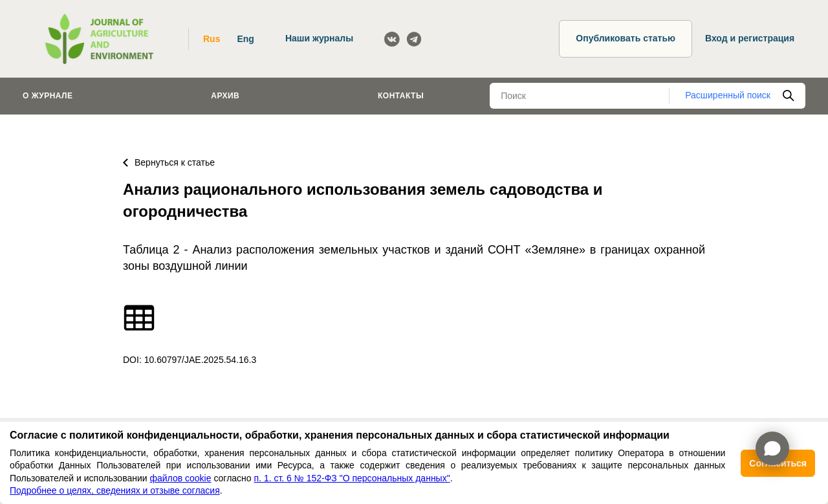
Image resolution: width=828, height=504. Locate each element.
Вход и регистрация (750, 38)
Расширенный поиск (728, 95)
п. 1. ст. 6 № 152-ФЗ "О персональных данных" (352, 478)
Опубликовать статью (626, 38)
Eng (245, 39)
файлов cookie (180, 478)
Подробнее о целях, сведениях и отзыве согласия (115, 490)
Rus (212, 39)
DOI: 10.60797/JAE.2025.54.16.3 (190, 360)
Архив (225, 96)
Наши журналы (319, 38)
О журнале (48, 96)
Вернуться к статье (169, 162)
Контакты (401, 96)
